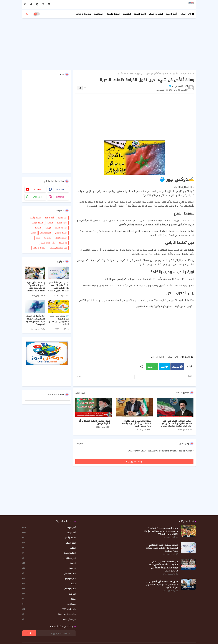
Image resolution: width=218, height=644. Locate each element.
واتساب (150, 367)
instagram (60, 197)
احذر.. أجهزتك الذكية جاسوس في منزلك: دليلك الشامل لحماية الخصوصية (35, 320)
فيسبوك (176, 367)
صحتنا (38, 238)
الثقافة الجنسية (37, 223)
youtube (37, 189)
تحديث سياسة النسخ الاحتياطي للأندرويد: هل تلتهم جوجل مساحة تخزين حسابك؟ (58, 287)
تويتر (163, 367)
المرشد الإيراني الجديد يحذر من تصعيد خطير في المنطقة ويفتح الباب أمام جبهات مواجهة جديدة (177, 423)
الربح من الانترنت (61, 228)
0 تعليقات (80, 444)
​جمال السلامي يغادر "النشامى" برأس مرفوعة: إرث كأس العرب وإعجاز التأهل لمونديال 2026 (161, 531)
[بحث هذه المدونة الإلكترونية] (56, 633)
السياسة (38, 228)
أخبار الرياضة (171, 14)
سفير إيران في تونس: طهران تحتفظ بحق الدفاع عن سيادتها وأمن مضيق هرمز (136, 423)
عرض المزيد (80, 393)
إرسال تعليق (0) (134, 461)
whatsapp (37, 197)
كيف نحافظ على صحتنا (58, 248)
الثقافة (50, 223)
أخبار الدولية (185, 14)
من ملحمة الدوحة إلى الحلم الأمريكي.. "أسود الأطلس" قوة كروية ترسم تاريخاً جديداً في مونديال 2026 (163, 566)
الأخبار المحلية (140, 14)
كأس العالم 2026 (48, 243)
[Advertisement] (109, 42)
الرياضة (48, 228)
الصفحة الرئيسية (187, 74)
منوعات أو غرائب (83, 14)
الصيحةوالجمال (46, 233)
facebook (60, 189)
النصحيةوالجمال (61, 238)
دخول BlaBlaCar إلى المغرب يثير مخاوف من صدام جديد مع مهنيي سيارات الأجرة (162, 585)
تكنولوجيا (98, 14)
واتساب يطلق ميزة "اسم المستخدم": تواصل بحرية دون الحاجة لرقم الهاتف (36, 287)
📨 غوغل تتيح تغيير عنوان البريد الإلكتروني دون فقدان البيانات (59, 320)
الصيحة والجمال (113, 14)
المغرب (33, 233)
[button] (28, 14)
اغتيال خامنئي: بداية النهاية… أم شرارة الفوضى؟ (95, 422)
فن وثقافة (63, 243)
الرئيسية (127, 14)
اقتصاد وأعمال (156, 14)
